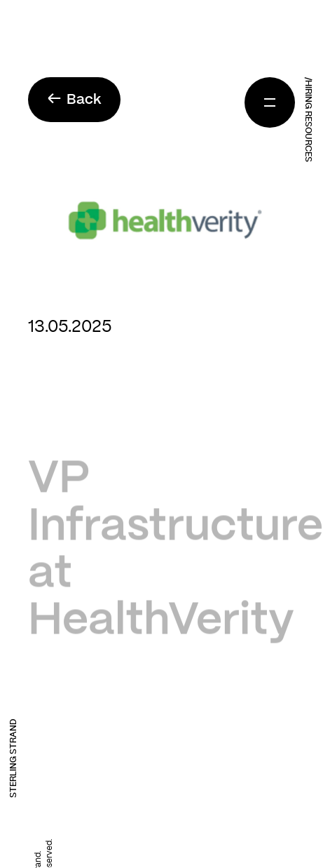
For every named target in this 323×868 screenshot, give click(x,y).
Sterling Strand (13, 758)
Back (74, 99)
